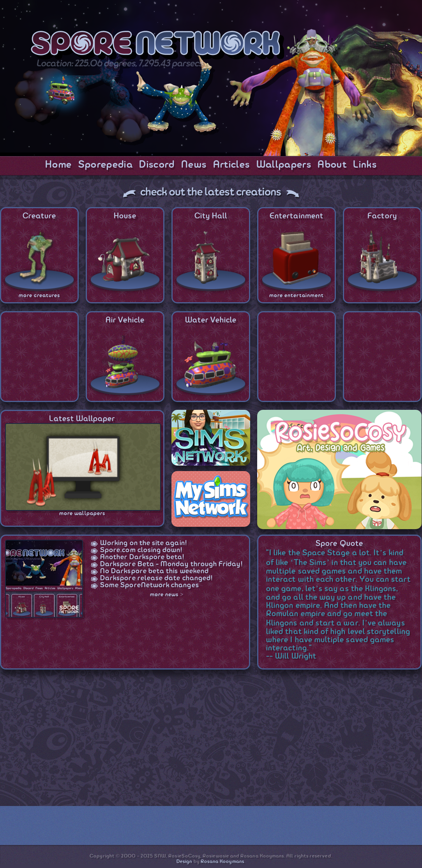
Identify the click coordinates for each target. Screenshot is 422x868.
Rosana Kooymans (222, 862)
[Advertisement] (184, 740)
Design (184, 862)
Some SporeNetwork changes (150, 585)
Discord (157, 165)
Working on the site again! (144, 543)
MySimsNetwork (211, 499)
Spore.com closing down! (141, 550)
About (332, 165)
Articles (232, 165)
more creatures (40, 296)
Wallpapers (284, 165)
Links (365, 165)
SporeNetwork (158, 46)
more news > (167, 595)
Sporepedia (106, 165)
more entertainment (297, 296)
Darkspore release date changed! (156, 578)
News (194, 165)
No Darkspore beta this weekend (154, 571)
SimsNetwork (211, 438)
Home (58, 165)
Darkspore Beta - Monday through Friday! (171, 564)
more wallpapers (82, 514)
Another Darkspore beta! (142, 557)
